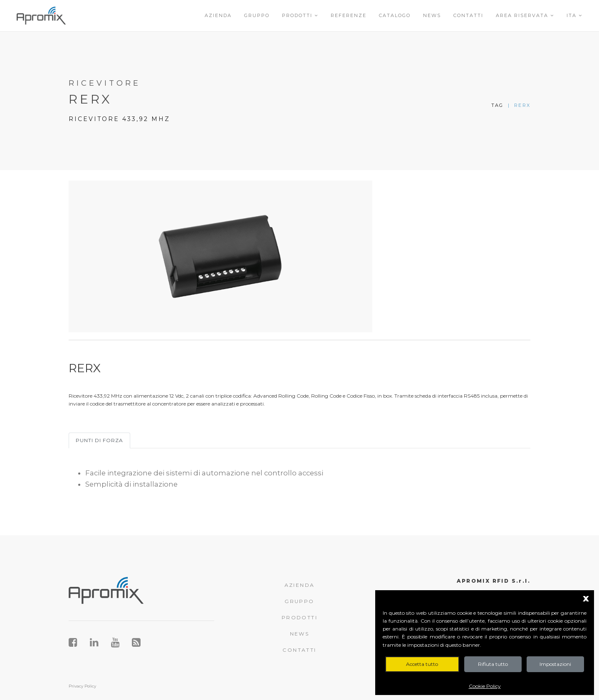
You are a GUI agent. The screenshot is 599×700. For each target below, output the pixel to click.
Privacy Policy (82, 686)
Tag (498, 105)
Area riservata (525, 15)
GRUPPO (299, 601)
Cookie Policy (485, 686)
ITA (574, 15)
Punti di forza (99, 440)
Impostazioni (555, 664)
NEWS (300, 634)
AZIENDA (300, 585)
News (432, 15)
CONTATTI (299, 650)
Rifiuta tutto (493, 664)
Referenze (349, 15)
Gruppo (257, 15)
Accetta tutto (422, 664)
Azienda (218, 15)
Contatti (468, 15)
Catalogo (395, 15)
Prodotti (300, 15)
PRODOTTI (299, 617)
